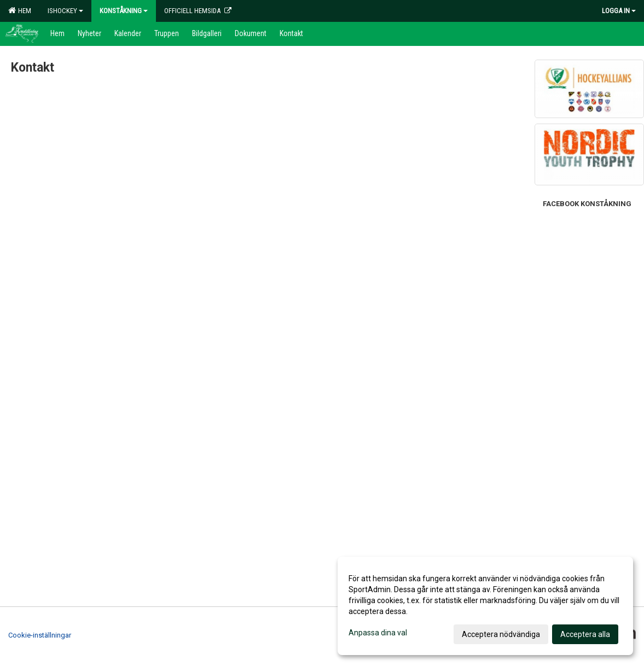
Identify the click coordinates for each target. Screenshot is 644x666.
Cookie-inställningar (40, 635)
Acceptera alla (585, 634)
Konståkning (124, 11)
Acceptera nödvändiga (501, 634)
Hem (20, 10)
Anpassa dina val (378, 633)
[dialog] (485, 606)
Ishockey (65, 11)
